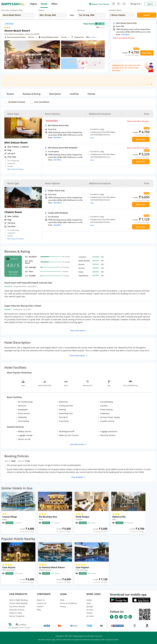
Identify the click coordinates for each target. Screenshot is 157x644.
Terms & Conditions (68, 603)
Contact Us (42, 603)
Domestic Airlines (17, 610)
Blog (39, 610)
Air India (90, 616)
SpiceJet (90, 606)
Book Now (147, 53)
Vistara (89, 613)
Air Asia (90, 610)
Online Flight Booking (18, 600)
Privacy (63, 606)
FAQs (62, 600)
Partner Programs (17, 616)
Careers (40, 606)
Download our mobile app (128, 594)
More (95, 37)
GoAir (89, 603)
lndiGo (89, 600)
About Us (41, 600)
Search (147, 15)
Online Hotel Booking (18, 603)
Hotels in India (16, 613)
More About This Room (16, 169)
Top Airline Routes (17, 606)
